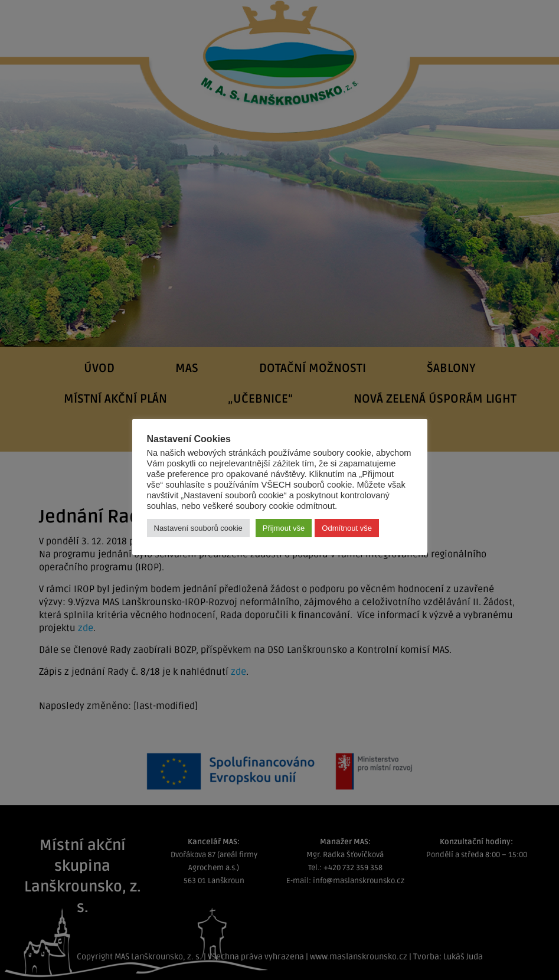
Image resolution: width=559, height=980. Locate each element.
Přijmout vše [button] (284, 528)
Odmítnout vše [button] (347, 528)
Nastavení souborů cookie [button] (198, 528)
